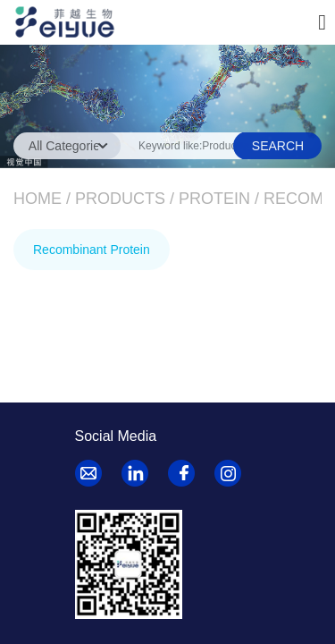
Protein (214, 199)
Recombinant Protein (92, 250)
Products (120, 199)
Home (38, 199)
